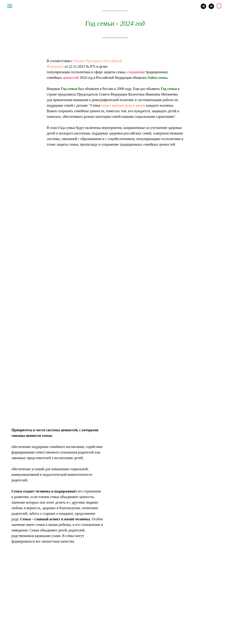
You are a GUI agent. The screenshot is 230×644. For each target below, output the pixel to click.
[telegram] (203, 8)
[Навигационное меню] (10, 6)
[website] (219, 8)
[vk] (211, 8)
